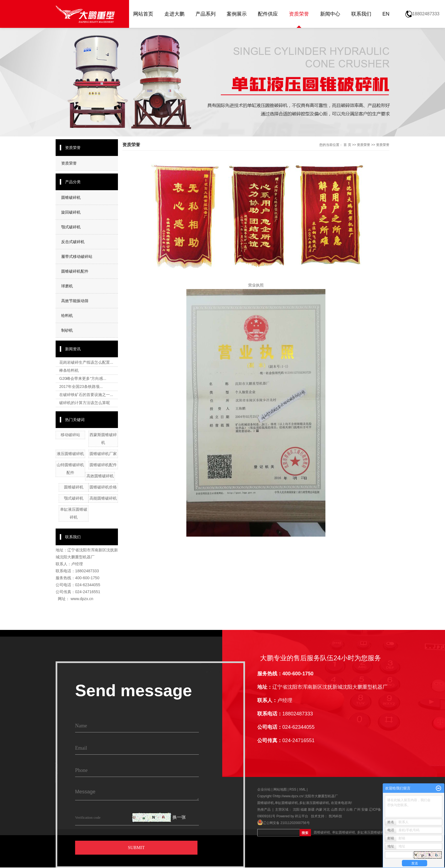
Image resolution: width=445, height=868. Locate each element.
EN (386, 14)
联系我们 (361, 14)
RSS (293, 789)
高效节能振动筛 (75, 301)
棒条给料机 (69, 370)
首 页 (347, 145)
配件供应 (268, 14)
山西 (334, 810)
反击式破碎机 (73, 242)
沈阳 (296, 810)
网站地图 (280, 789)
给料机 (67, 316)
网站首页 (143, 14)
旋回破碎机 (71, 212)
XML (302, 789)
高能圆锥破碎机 (103, 498)
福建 (304, 810)
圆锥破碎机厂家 (103, 454)
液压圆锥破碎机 (70, 454)
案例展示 (237, 14)
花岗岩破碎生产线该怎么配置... (86, 362)
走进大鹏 (174, 14)
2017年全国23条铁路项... (81, 387)
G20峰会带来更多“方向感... (83, 378)
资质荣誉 (299, 14)
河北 (327, 810)
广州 (357, 810)
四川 (342, 810)
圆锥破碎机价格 (103, 487)
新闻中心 (330, 14)
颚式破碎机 (71, 227)
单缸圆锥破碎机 (286, 803)
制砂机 (67, 330)
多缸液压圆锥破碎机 (314, 803)
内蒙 (319, 810)
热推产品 (264, 810)
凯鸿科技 (335, 816)
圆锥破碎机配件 (75, 271)
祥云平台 (301, 816)
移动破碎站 (70, 435)
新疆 (311, 810)
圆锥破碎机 (71, 197)
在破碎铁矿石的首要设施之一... (86, 395)
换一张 (179, 817)
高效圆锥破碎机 (100, 476)
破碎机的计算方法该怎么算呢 (85, 403)
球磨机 (67, 286)
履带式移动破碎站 (77, 256)
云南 (349, 810)
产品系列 (206, 14)
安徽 (365, 810)
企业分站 (264, 789)
